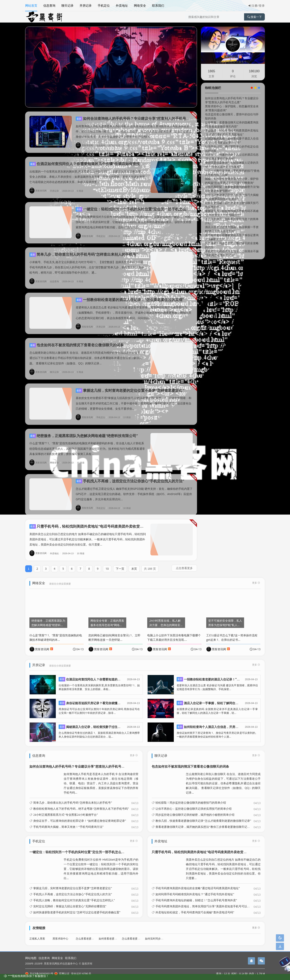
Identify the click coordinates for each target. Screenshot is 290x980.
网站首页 (31, 5)
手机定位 (104, 5)
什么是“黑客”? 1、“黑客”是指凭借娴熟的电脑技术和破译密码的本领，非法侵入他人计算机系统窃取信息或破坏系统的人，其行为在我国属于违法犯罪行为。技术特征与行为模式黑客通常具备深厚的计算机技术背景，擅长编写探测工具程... (87, 445)
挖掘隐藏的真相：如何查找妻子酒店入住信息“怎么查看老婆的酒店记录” (232, 140)
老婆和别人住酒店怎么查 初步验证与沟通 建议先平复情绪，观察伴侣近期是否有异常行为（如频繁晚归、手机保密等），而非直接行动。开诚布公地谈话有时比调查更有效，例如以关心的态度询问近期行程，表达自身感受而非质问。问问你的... (134, 309)
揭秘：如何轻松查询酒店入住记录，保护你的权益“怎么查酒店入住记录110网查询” (232, 181)
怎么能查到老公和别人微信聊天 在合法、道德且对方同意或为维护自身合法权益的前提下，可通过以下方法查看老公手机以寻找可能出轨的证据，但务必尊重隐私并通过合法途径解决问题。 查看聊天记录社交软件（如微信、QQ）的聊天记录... (88, 354)
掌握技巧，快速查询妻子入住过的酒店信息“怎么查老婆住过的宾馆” (232, 157)
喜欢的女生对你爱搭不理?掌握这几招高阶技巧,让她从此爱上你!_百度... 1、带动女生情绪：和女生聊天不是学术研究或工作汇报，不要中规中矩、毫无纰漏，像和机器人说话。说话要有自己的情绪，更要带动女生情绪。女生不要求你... (134, 399)
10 (107, 565)
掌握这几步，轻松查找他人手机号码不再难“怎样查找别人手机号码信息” (232, 213)
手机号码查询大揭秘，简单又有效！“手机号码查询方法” (68, 823)
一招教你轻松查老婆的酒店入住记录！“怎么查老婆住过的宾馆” (130, 296)
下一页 (120, 565)
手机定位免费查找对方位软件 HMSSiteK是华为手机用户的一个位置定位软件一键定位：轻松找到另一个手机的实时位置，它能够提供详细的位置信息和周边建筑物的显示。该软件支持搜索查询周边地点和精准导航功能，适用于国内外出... (134, 218)
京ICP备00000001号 (39, 974)
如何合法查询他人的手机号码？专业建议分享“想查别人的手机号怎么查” (137, 118)
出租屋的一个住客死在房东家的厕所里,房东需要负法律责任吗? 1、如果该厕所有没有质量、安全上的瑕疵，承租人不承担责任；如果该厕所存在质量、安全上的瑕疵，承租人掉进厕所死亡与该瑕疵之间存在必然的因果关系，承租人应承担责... (87, 173)
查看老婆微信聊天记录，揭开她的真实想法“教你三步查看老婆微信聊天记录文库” (206, 823)
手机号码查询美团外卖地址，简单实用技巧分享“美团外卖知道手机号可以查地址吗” (207, 902)
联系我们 (158, 5)
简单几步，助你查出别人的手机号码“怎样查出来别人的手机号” (84, 250)
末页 (134, 565)
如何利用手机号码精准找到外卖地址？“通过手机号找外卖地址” (195, 890)
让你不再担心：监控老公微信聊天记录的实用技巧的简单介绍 (194, 805)
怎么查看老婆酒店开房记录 (91, 935)
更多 (134, 751)
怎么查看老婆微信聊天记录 (138, 935)
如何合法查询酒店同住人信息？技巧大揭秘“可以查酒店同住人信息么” (232, 197)
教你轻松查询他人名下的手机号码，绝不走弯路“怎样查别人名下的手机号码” (81, 805)
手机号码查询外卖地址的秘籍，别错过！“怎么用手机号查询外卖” (196, 896)
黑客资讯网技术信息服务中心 (61, 963)
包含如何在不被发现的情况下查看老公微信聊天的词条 (77, 341)
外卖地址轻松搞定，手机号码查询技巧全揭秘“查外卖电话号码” (195, 909)
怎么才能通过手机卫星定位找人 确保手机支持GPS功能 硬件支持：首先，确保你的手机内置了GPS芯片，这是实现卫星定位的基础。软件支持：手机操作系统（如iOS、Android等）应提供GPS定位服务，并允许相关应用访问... (134, 490)
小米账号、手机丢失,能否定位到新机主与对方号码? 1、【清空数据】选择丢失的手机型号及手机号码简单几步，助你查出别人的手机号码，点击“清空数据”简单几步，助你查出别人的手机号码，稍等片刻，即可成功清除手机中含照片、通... (87, 263)
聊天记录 (67, 5)
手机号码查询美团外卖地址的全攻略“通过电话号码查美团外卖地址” (198, 884)
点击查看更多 (184, 564)
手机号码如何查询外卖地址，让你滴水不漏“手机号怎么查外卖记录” (232, 253)
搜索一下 (254, 17)
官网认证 (62, 974)
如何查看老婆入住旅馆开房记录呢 (118, 935)
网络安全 (140, 5)
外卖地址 (122, 5)
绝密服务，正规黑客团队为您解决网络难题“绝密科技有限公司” (84, 432)
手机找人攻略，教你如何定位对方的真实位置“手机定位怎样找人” (74, 896)
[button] (170, 103)
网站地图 (31, 958)
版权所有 (87, 963)
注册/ (254, 6)
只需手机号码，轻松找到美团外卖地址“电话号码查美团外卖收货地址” (89, 522)
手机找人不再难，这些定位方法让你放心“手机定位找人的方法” (130, 477)
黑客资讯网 (86, 145)
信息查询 (49, 5)
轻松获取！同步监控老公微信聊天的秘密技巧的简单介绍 (191, 799)
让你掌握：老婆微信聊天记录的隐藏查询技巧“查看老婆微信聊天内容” (232, 124)
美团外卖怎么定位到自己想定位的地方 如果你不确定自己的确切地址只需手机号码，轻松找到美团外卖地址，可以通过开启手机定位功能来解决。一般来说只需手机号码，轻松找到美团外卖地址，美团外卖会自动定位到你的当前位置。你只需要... (88, 535)
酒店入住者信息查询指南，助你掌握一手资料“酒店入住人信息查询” (232, 229)
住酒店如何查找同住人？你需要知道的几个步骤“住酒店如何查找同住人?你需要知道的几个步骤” (110, 160)
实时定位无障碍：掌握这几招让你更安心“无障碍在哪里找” (70, 902)
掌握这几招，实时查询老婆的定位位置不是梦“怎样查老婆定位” (130, 387)
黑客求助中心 (60, 935)
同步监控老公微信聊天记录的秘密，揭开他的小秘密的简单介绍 (195, 811)
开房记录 (86, 5)
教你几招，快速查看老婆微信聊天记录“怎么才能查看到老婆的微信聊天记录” (203, 817)
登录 (262, 6)
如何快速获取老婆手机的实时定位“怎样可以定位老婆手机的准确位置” (77, 909)
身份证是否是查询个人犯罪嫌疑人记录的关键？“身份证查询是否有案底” (232, 165)
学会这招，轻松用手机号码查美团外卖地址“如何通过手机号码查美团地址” (232, 132)
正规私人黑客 (37, 935)
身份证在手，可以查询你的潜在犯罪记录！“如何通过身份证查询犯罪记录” (80, 817)
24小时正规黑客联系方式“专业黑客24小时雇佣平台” (65, 811)
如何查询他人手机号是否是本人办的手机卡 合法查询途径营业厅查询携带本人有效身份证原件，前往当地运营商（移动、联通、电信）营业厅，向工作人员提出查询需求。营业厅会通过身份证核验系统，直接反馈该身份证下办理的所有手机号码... (134, 131)
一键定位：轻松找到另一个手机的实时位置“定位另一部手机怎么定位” (135, 205)
